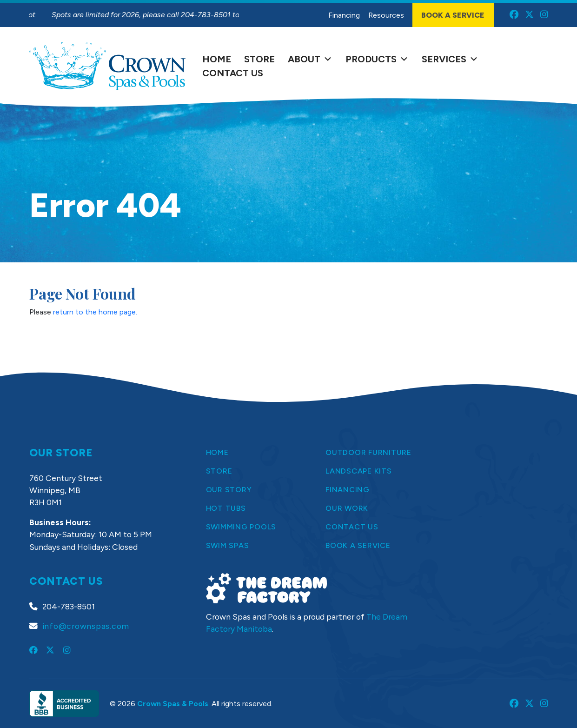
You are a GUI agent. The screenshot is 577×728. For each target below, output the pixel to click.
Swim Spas (228, 545)
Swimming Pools (241, 527)
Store (259, 59)
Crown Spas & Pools (173, 704)
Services (450, 59)
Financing (344, 15)
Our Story (229, 490)
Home (217, 59)
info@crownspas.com (86, 626)
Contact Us (233, 73)
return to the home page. (95, 312)
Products (377, 59)
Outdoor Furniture (368, 452)
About (310, 59)
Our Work (347, 508)
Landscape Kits (359, 471)
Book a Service (453, 15)
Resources (386, 15)
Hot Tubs (226, 508)
